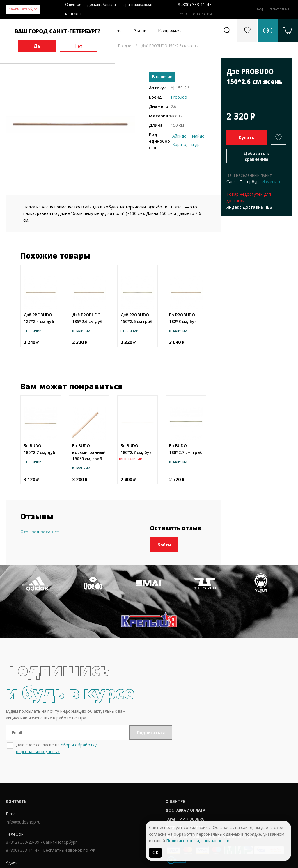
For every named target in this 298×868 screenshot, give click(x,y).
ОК (155, 852)
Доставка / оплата (140, 783)
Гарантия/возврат (137, 5)
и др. (196, 144)
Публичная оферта (141, 800)
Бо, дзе (125, 46)
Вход (259, 9)
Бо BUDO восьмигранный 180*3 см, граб (89, 452)
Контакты (73, 14)
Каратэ (179, 144)
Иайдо (198, 136)
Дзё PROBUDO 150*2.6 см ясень (170, 46)
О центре (73, 5)
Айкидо (179, 136)
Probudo (179, 97)
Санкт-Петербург (23, 9)
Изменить (272, 182)
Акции (140, 30)
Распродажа (170, 30)
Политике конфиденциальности (198, 841)
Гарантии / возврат (141, 792)
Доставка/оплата (101, 5)
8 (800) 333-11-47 (195, 5)
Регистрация (279, 9)
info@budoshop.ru (23, 795)
